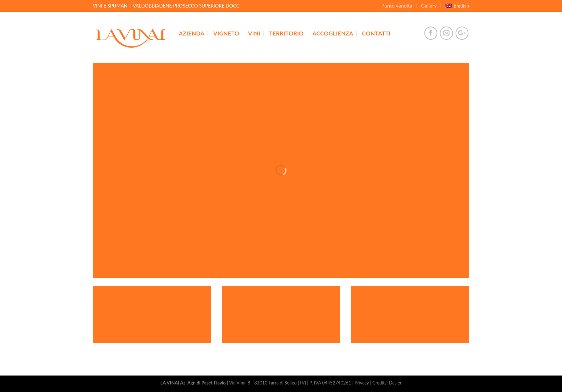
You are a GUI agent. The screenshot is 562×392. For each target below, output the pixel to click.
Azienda (192, 33)
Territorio (286, 33)
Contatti (376, 33)
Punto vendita (397, 6)
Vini (254, 33)
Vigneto (226, 33)
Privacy (362, 383)
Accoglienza (333, 33)
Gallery (429, 6)
